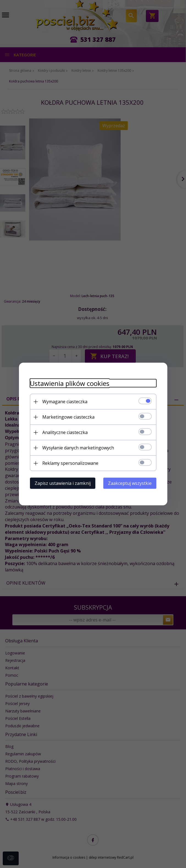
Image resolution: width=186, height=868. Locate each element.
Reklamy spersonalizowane (70, 463)
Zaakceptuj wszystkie (130, 483)
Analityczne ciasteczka (65, 432)
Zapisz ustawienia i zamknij (63, 483)
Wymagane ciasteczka (65, 402)
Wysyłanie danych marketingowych (78, 448)
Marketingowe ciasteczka (68, 417)
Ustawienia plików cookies (70, 383)
